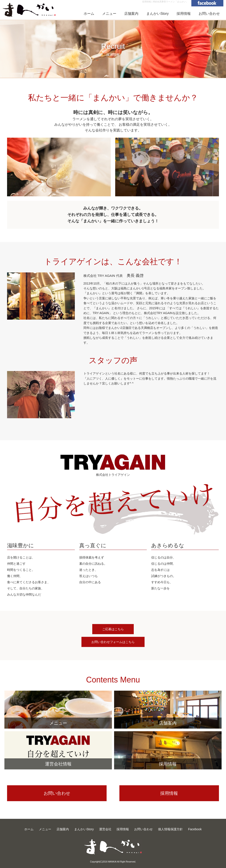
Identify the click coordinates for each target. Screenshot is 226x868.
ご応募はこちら (113, 629)
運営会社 (105, 829)
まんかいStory (157, 14)
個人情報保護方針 (170, 829)
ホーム (89, 14)
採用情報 (184, 14)
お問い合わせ (209, 14)
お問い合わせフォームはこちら (113, 642)
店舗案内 (131, 14)
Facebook (195, 829)
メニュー (109, 14)
